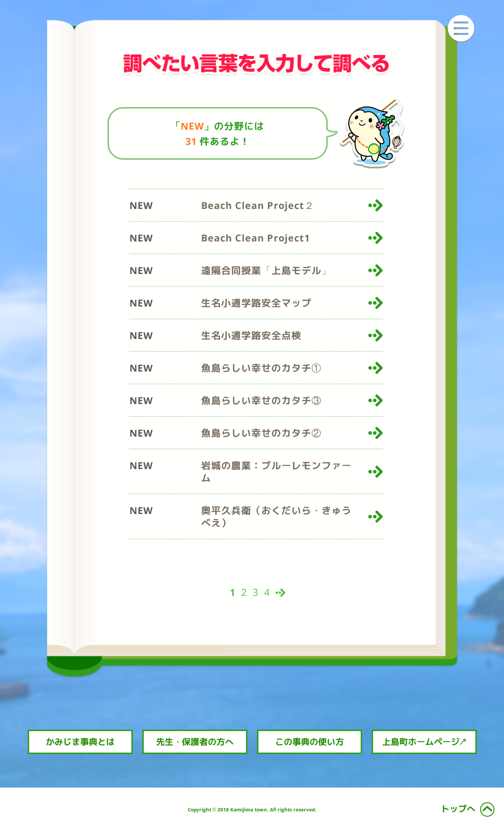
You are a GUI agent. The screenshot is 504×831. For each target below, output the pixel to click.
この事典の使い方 (310, 742)
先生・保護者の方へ (195, 742)
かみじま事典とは (80, 742)
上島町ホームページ (424, 742)
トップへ (458, 809)
